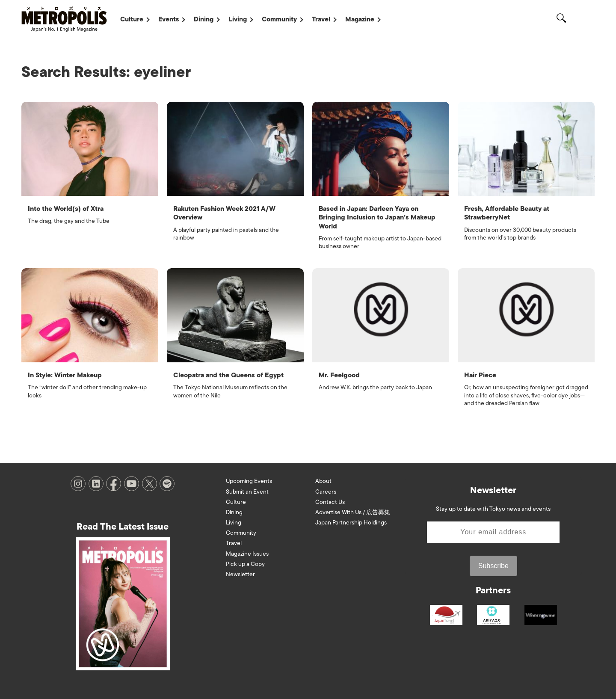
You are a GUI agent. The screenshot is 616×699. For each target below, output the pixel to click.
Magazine (360, 19)
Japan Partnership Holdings (351, 521)
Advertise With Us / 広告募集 (353, 511)
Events (169, 19)
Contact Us (330, 501)
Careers (326, 490)
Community (279, 19)
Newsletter (240, 573)
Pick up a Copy (245, 563)
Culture (132, 19)
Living (238, 19)
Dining (204, 19)
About (323, 480)
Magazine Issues (247, 552)
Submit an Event (247, 490)
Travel (321, 19)
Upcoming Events (249, 480)
